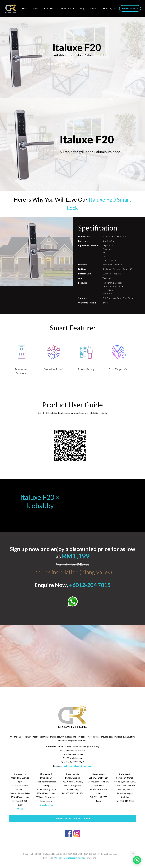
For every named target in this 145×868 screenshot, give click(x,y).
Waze (20, 809)
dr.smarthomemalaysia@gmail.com (76, 766)
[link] (73, 602)
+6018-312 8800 (72, 818)
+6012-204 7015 (90, 585)
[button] (137, 860)
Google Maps (46, 805)
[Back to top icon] (133, 854)
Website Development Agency (70, 858)
